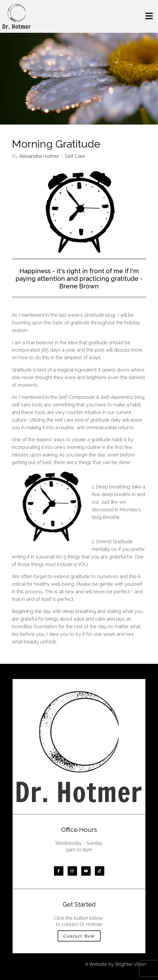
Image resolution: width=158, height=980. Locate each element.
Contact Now (79, 936)
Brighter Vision (131, 964)
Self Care (75, 156)
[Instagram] (72, 871)
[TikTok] (100, 871)
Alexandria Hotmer (39, 156)
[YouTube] (86, 871)
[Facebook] (59, 871)
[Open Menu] (149, 16)
